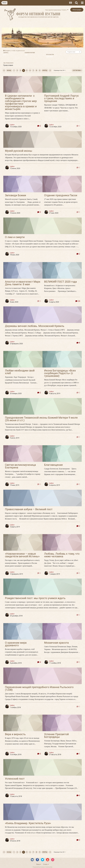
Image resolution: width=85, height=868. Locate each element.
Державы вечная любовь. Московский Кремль (35, 326)
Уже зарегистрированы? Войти (57, 10)
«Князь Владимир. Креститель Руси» (28, 823)
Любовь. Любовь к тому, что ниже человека (62, 555)
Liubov (22, 42)
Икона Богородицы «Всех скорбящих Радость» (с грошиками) (60, 373)
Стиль (46, 864)
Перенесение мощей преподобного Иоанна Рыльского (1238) (39, 688)
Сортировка (77, 70)
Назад (9, 70)
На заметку (11, 38)
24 (78, 301)
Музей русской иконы (19, 151)
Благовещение (53, 465)
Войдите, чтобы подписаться (15, 51)
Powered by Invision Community (42, 867)
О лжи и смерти (15, 237)
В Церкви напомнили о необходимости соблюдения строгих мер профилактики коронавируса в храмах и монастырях (21, 102)
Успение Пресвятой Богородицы (56, 736)
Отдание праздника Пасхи (61, 195)
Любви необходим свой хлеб (20, 372)
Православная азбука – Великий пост (29, 509)
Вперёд (45, 70)
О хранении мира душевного (16, 644)
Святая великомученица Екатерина (20, 466)
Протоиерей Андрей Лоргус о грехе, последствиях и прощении (61, 98)
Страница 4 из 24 (59, 70)
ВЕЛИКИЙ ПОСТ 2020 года (60, 282)
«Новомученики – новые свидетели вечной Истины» (22, 555)
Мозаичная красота (56, 643)
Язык (39, 864)
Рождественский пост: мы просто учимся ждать (35, 598)
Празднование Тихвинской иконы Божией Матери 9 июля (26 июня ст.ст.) (41, 419)
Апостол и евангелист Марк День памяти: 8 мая (23, 283)
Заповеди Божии (15, 195)
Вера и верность (15, 734)
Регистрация (77, 10)
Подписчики (71, 52)
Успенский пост (15, 779)
